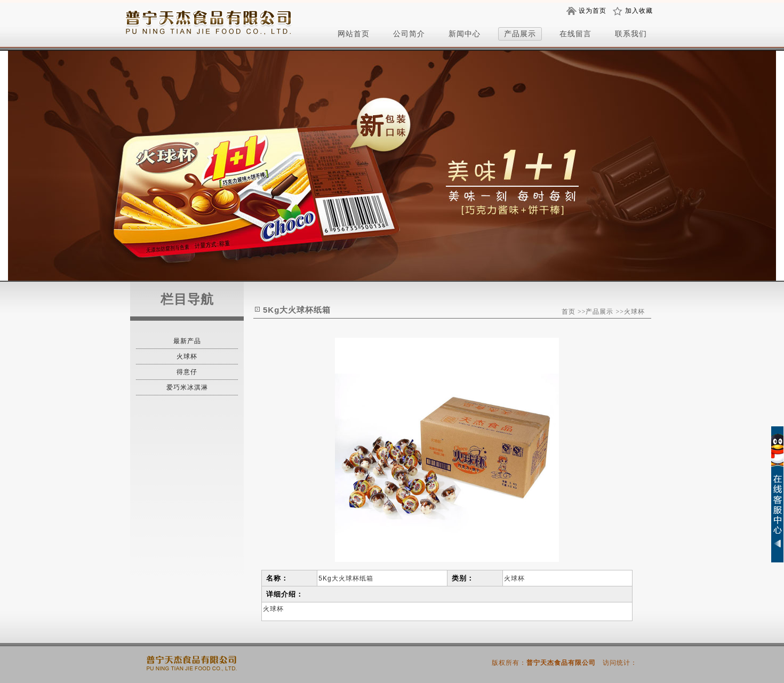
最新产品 (187, 341)
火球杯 (187, 356)
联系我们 (631, 34)
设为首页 (593, 11)
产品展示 (520, 34)
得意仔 (187, 372)
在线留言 (575, 34)
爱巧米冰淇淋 (187, 387)
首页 (569, 312)
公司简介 (409, 34)
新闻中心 (465, 34)
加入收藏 (639, 11)
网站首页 (354, 34)
